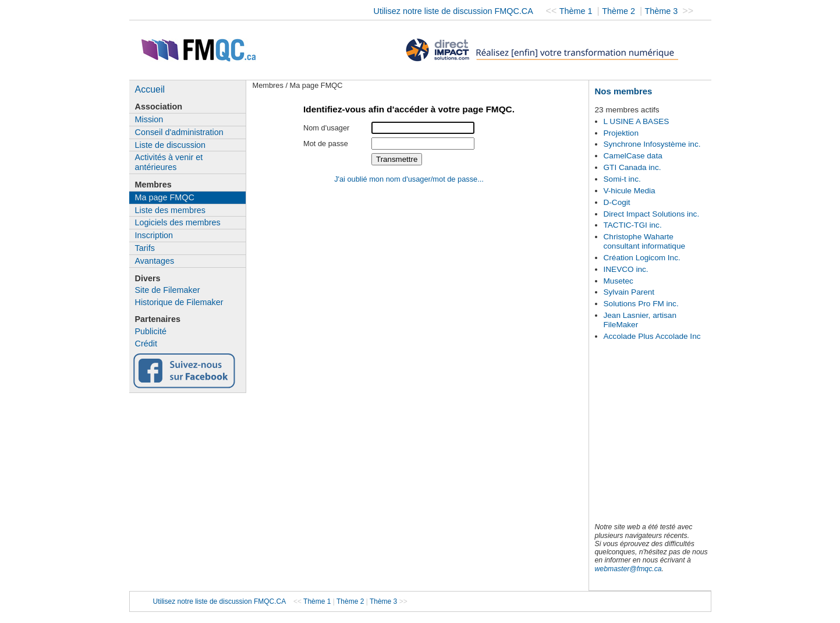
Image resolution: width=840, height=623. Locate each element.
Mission (149, 119)
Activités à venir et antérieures (169, 162)
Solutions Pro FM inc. (641, 304)
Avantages (155, 261)
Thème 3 (663, 11)
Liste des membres (171, 210)
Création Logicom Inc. (642, 258)
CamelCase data (633, 156)
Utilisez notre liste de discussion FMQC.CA (453, 11)
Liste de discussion (171, 145)
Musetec (619, 281)
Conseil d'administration (179, 132)
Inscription (154, 235)
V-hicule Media (630, 191)
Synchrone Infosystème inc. (652, 144)
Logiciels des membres (178, 222)
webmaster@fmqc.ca (628, 569)
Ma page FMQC (165, 197)
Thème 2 (620, 11)
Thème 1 (577, 11)
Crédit (146, 344)
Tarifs (145, 248)
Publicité (151, 331)
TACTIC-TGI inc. (633, 225)
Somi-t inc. (622, 179)
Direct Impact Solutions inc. (652, 214)
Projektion (621, 133)
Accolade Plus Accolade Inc (652, 336)
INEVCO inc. (626, 269)
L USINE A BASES (637, 121)
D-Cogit (617, 202)
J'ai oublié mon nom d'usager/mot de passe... (409, 179)
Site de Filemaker (168, 290)
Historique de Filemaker (179, 302)
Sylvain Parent (629, 292)
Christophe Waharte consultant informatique (645, 241)
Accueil (150, 89)
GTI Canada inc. (632, 167)
